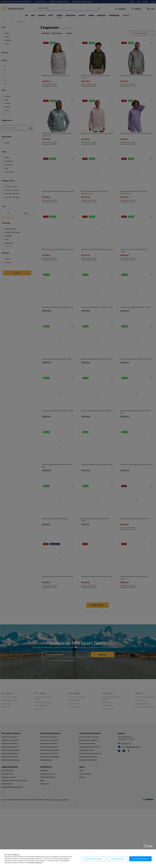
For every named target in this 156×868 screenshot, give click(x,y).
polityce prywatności (36, 863)
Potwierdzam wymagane (94, 859)
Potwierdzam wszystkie (140, 859)
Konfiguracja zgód (117, 859)
